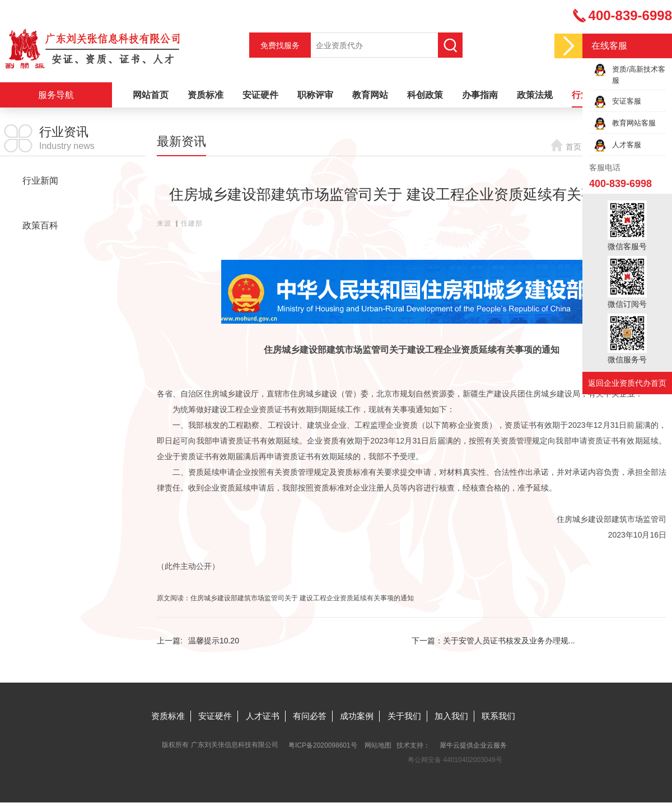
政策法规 (535, 95)
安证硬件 (260, 95)
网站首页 (151, 95)
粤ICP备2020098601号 (323, 745)
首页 (573, 147)
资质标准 (206, 95)
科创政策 (425, 95)
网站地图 (378, 745)
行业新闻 (40, 181)
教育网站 (370, 95)
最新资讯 (40, 203)
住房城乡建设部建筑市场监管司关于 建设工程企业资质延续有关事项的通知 (302, 598)
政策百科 (40, 225)
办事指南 (480, 95)
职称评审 (315, 95)
